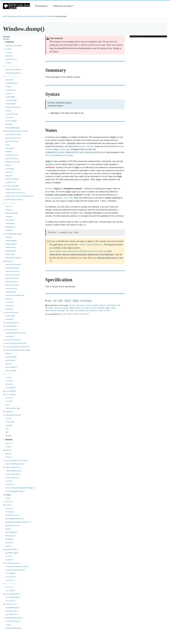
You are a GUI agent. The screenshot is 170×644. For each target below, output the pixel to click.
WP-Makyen (111, 305)
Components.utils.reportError (62, 152)
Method (76, 301)
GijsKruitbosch (51, 310)
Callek (72, 310)
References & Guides (63, 6)
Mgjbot (108, 308)
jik (82, 308)
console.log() (64, 149)
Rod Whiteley (80, 310)
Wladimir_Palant (96, 310)
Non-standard (86, 301)
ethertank (58, 308)
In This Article (148, 36)
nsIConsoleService (94, 152)
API (55, 301)
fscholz (96, 305)
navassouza (81, 305)
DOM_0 (68, 301)
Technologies (41, 6)
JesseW (107, 310)
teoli (119, 305)
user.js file (68, 198)
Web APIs (44, 16)
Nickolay (101, 308)
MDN (5, 16)
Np (67, 310)
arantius (94, 308)
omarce (87, 308)
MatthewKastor (75, 308)
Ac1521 (72, 305)
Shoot (113, 308)
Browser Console (86, 146)
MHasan (103, 305)
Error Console (51, 155)
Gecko (50, 189)
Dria (88, 310)
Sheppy (65, 308)
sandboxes (50, 167)
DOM (60, 301)
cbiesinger (61, 310)
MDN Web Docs (16, 6)
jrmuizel (89, 305)
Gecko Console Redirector (91, 245)
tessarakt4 (49, 308)
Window (51, 16)
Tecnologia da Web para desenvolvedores (23, 16)
